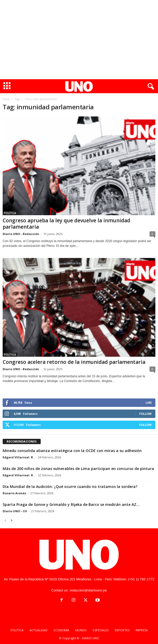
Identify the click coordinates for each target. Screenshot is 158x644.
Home (6, 99)
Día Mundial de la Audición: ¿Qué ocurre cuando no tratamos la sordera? (70, 486)
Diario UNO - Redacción (21, 234)
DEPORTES (122, 630)
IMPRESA (142, 630)
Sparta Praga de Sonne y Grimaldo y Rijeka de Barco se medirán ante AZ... (71, 504)
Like (149, 403)
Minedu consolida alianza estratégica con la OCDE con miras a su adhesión (72, 451)
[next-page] (12, 520)
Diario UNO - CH (15, 511)
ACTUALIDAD (39, 630)
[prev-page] (5, 520)
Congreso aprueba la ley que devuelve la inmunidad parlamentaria (66, 224)
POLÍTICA (10, 213)
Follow (145, 414)
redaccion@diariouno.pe (88, 590)
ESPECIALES (101, 630)
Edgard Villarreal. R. (18, 457)
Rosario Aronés (14, 493)
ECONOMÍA (61, 630)
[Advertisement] (79, 40)
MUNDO (81, 630)
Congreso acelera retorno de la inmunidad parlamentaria (74, 362)
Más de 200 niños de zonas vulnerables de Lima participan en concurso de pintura (78, 469)
